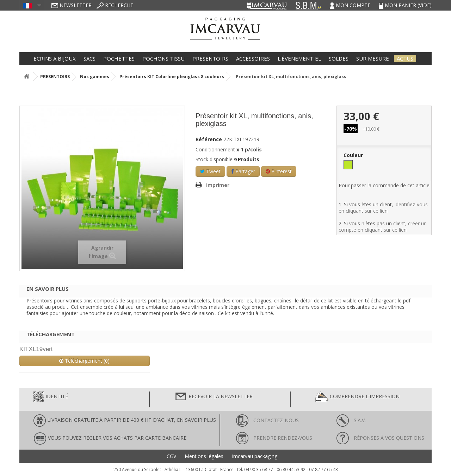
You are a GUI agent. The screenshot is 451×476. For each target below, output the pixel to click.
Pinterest (279, 171)
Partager (243, 171)
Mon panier (405, 5)
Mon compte (351, 5)
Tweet (210, 171)
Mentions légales (204, 456)
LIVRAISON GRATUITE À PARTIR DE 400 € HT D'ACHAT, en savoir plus (125, 421)
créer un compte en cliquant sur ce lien (383, 227)
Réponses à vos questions (380, 438)
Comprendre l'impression (357, 397)
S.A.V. (351, 420)
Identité (51, 397)
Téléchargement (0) (84, 361)
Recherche (115, 5)
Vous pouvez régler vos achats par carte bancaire (110, 439)
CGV (171, 456)
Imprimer (218, 185)
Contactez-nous (267, 420)
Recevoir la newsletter (214, 397)
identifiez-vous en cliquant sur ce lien (383, 208)
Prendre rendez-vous (274, 438)
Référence (209, 139)
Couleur (354, 155)
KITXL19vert (36, 349)
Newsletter (72, 5)
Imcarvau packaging (255, 456)
